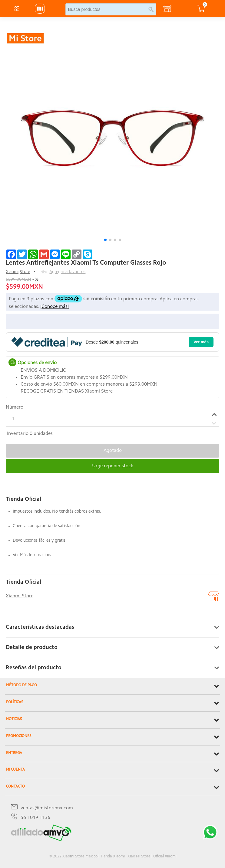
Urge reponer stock (113, 466)
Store (25, 272)
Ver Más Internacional (33, 555)
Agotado (113, 451)
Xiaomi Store (20, 596)
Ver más (201, 342)
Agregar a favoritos (67, 272)
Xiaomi (12, 272)
